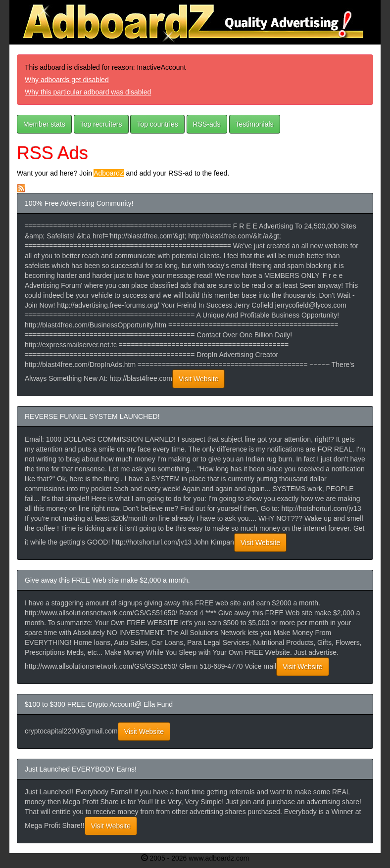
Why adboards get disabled (67, 80)
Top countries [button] (157, 124)
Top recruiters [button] (101, 124)
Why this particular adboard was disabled (88, 92)
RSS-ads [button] (207, 124)
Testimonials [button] (255, 124)
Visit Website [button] (198, 379)
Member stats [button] (44, 124)
